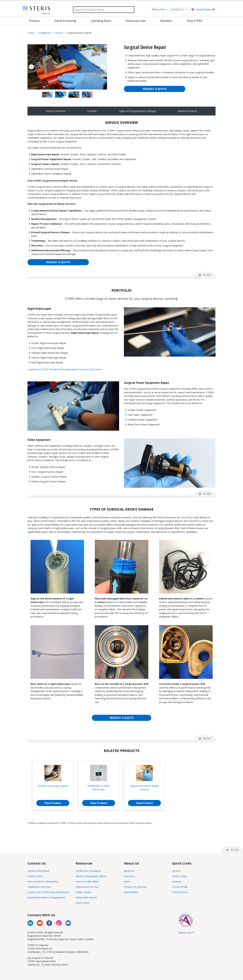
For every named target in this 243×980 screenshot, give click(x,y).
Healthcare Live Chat (39, 887)
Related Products (187, 111)
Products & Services (135, 887)
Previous (32, 67)
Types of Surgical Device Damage (137, 111)
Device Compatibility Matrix (91, 876)
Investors (129, 876)
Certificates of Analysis (88, 871)
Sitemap (177, 881)
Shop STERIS (83, 903)
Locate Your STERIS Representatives (48, 892)
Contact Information (38, 871)
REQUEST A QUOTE (155, 89)
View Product (53, 803)
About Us (129, 871)
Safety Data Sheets (86, 897)
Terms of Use (180, 892)
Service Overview (56, 111)
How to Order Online (87, 881)
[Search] (104, 10)
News (127, 881)
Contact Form (35, 876)
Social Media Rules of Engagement (46, 897)
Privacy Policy (180, 876)
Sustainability (131, 892)
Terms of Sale (180, 887)
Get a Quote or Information (43, 881)
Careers (177, 871)
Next (103, 67)
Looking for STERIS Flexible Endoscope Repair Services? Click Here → (66, 369)
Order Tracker (84, 892)
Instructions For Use (87, 887)
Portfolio (92, 111)
